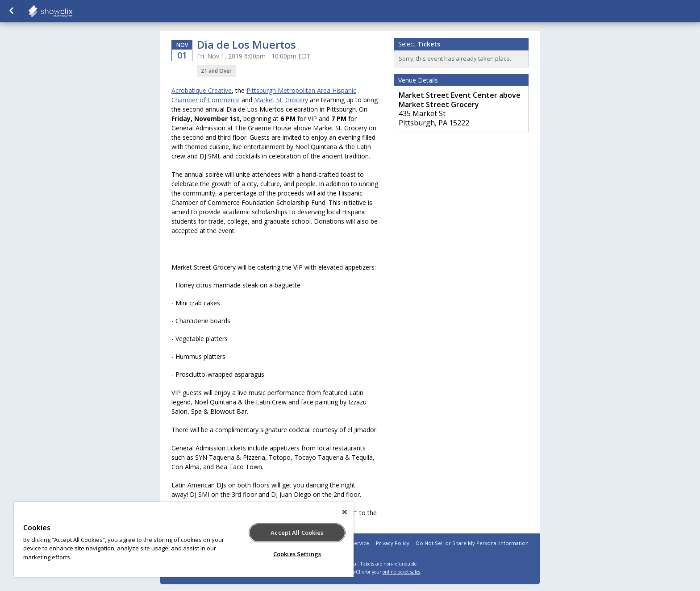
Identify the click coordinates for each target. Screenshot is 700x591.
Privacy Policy (393, 543)
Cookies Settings (297, 554)
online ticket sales (401, 572)
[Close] (345, 512)
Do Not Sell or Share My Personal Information (472, 543)
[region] (184, 539)
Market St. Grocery (281, 100)
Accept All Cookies (297, 533)
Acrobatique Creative (202, 90)
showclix (72, 11)
